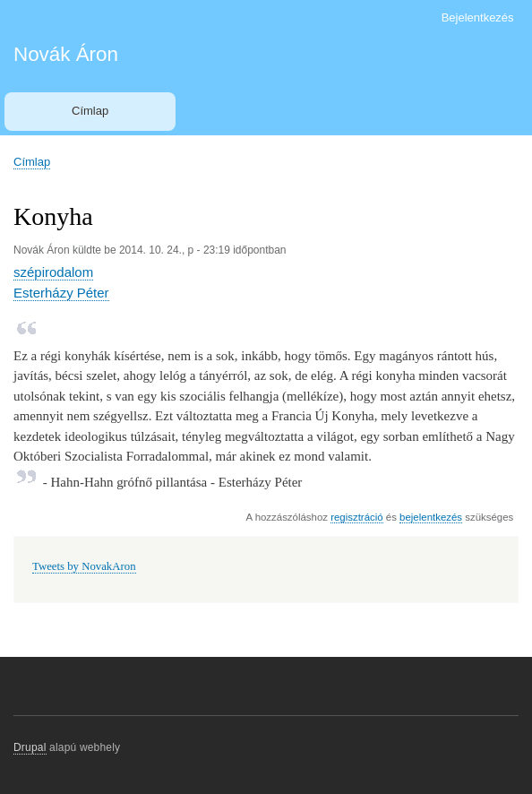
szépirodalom (53, 272)
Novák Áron (66, 54)
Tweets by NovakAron (84, 566)
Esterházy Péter (61, 293)
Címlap (90, 111)
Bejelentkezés (478, 17)
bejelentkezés (431, 517)
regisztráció (356, 517)
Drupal (30, 747)
